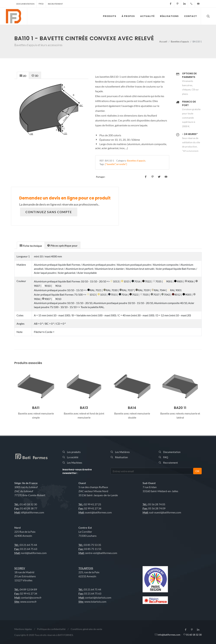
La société (73, 457)
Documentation (25, 4)
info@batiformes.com (169, 635)
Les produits (74, 452)
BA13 (132, 408)
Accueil (163, 41)
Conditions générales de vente (86, 629)
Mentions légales (23, 629)
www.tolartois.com (95, 602)
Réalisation (121, 457)
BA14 (180, 408)
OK (197, 471)
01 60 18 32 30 (194, 635)
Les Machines (75, 463)
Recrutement (55, 4)
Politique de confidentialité (51, 629)
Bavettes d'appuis (180, 41)
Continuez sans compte (49, 212)
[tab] (23, 75)
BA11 (84, 408)
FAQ (41, 4)
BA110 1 (110, 161)
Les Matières (122, 452)
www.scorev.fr (28, 602)
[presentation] (23, 75)
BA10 (36, 408)
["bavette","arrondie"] (116, 164)
